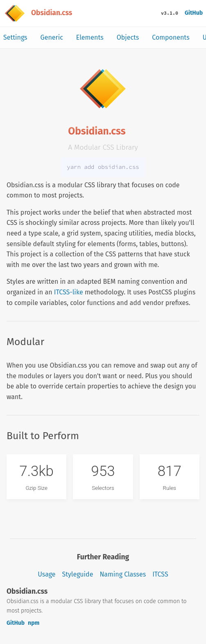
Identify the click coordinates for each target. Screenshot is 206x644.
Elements (90, 37)
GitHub (194, 13)
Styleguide (78, 574)
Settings (15, 37)
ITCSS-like (69, 292)
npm (34, 623)
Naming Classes (123, 574)
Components (171, 37)
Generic (52, 37)
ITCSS (160, 574)
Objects (128, 37)
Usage (46, 574)
